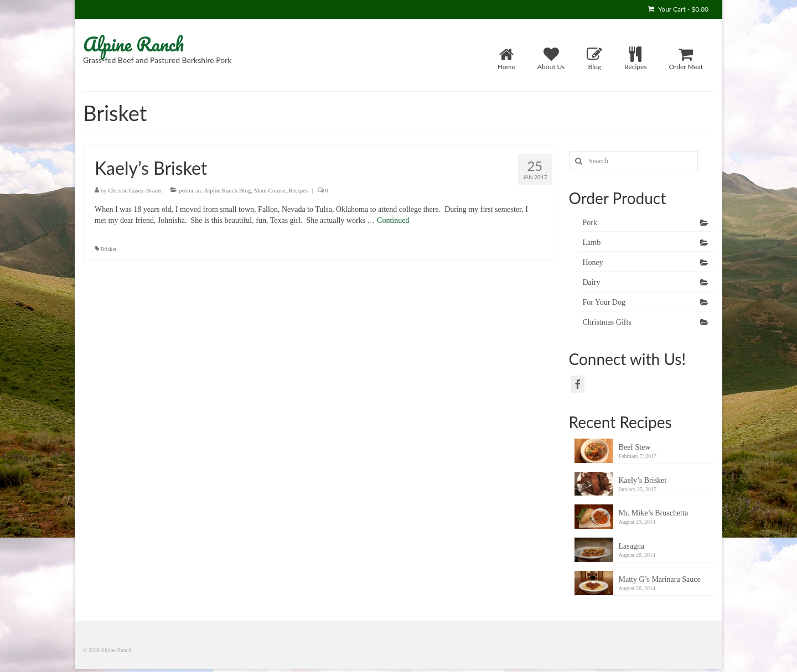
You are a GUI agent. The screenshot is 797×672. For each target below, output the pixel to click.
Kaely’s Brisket (643, 480)
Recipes (298, 190)
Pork (590, 223)
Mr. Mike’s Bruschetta (654, 513)
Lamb (592, 243)
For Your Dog (604, 302)
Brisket (109, 249)
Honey (593, 262)
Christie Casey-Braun (135, 190)
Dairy (592, 282)
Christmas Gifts (607, 322)
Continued (393, 220)
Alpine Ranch (133, 44)
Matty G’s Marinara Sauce (660, 579)
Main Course (270, 190)
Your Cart (678, 9)
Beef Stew (635, 447)
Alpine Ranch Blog (227, 190)
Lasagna (632, 546)
